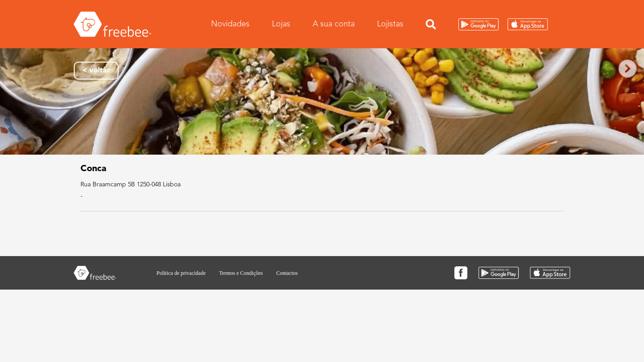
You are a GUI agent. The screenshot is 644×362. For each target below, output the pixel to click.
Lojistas (390, 24)
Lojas (281, 24)
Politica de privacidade (181, 273)
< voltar (96, 71)
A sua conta (334, 24)
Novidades (230, 24)
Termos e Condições (241, 273)
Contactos (287, 273)
